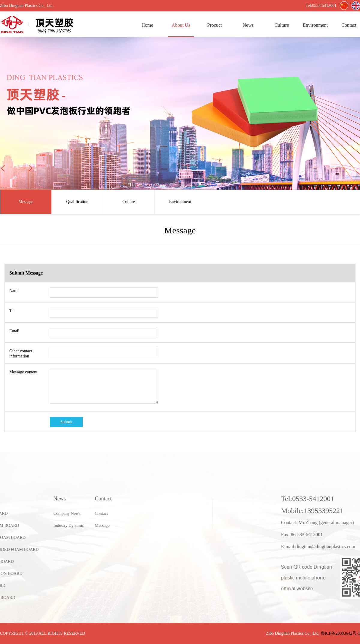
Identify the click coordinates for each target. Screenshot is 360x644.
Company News (15, 513)
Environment (315, 25)
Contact (50, 513)
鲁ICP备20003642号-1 (340, 633)
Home (147, 25)
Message (51, 526)
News (248, 25)
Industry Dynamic (17, 526)
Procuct (215, 25)
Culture (282, 25)
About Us (181, 25)
